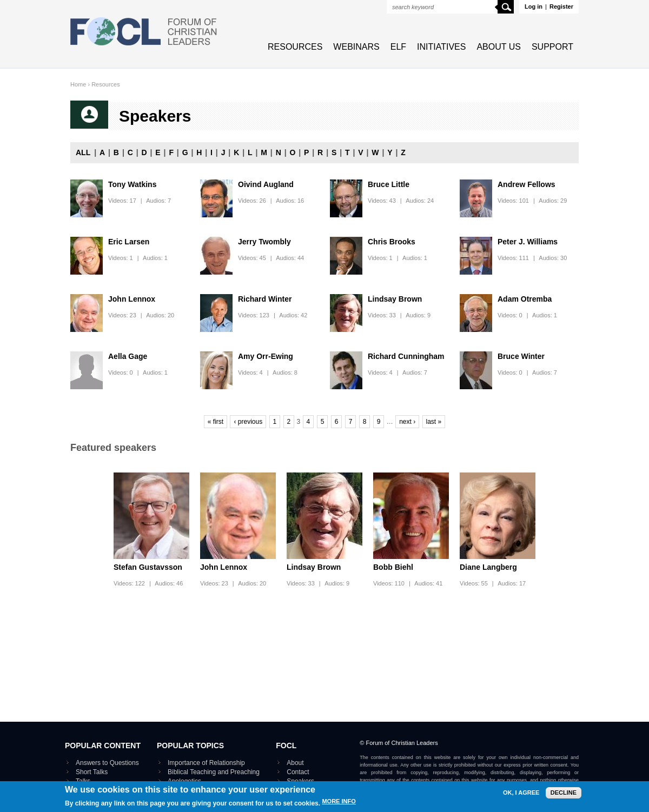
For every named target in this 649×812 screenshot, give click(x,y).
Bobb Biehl (393, 567)
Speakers (300, 781)
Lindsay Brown (395, 299)
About (295, 763)
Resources (295, 47)
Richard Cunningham (406, 356)
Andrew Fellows (527, 184)
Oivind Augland (266, 184)
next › (407, 422)
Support (552, 47)
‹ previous (248, 422)
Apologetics (184, 781)
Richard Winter (265, 299)
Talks (83, 781)
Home (78, 84)
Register (561, 6)
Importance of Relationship (206, 763)
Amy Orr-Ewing (266, 356)
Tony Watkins (132, 184)
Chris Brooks (392, 242)
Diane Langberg (488, 567)
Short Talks (92, 772)
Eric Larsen (129, 242)
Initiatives (441, 47)
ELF (398, 47)
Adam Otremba (525, 299)
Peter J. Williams (528, 242)
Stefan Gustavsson (148, 567)
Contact (298, 772)
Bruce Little (389, 184)
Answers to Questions (107, 763)
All (83, 152)
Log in (534, 6)
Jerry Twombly (264, 242)
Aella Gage (128, 356)
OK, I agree (521, 797)
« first (216, 422)
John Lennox (132, 299)
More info (339, 806)
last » (434, 422)
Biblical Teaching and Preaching (214, 772)
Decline (564, 796)
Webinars (356, 47)
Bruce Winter (521, 356)
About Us (499, 47)
